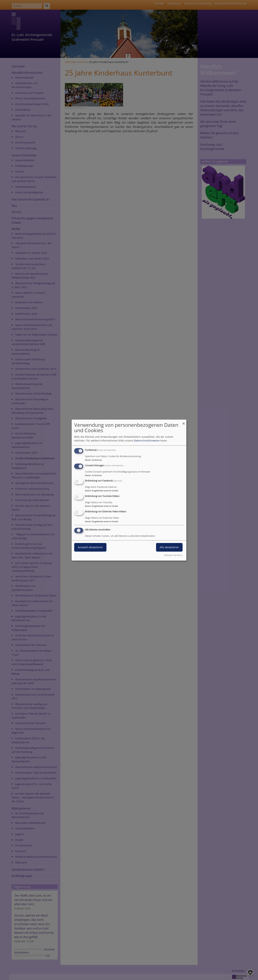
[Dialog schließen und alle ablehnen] (184, 422)
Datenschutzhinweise (147, 441)
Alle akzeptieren (169, 547)
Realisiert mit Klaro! (173, 555)
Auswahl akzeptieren (90, 547)
